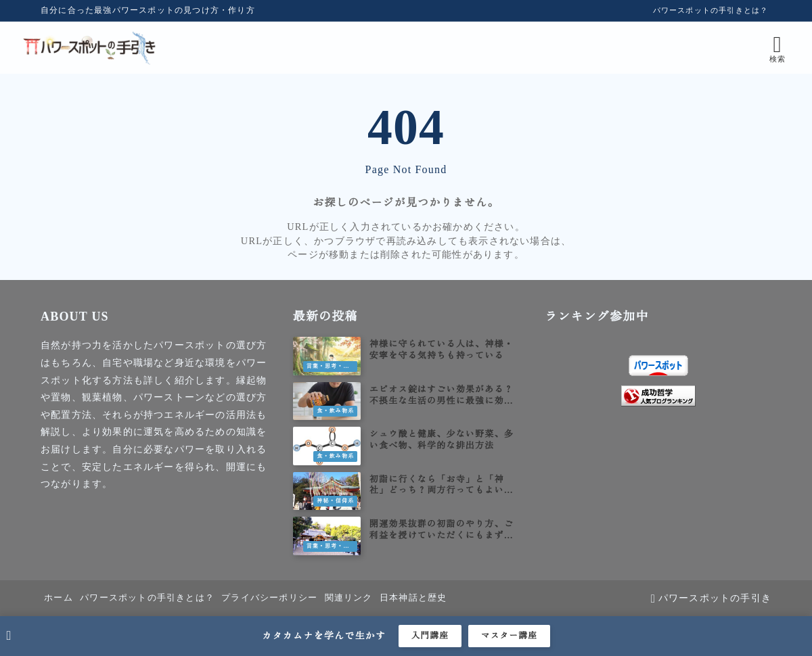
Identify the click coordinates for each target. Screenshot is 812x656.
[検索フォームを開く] (758, 48)
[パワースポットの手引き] (110, 48)
